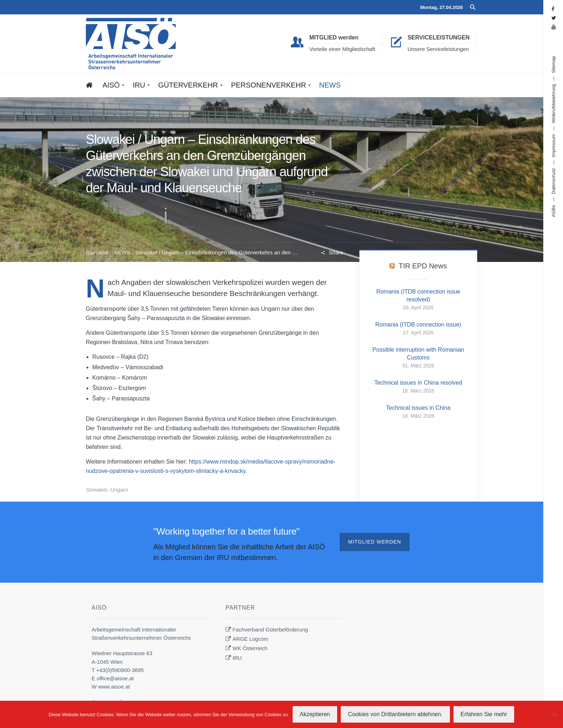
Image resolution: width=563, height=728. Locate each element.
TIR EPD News (423, 266)
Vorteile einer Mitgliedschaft (342, 49)
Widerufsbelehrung (553, 104)
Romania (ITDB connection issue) (418, 325)
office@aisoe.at (115, 678)
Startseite (97, 252)
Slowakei (97, 490)
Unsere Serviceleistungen (438, 49)
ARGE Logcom (251, 639)
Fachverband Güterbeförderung (270, 630)
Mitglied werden (375, 542)
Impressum (553, 146)
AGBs (553, 211)
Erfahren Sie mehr (484, 714)
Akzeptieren (315, 714)
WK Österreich (250, 648)
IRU (237, 658)
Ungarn (119, 490)
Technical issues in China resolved (418, 383)
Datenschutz (553, 181)
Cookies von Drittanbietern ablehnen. (395, 714)
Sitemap (553, 65)
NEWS (122, 252)
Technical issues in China (418, 408)
